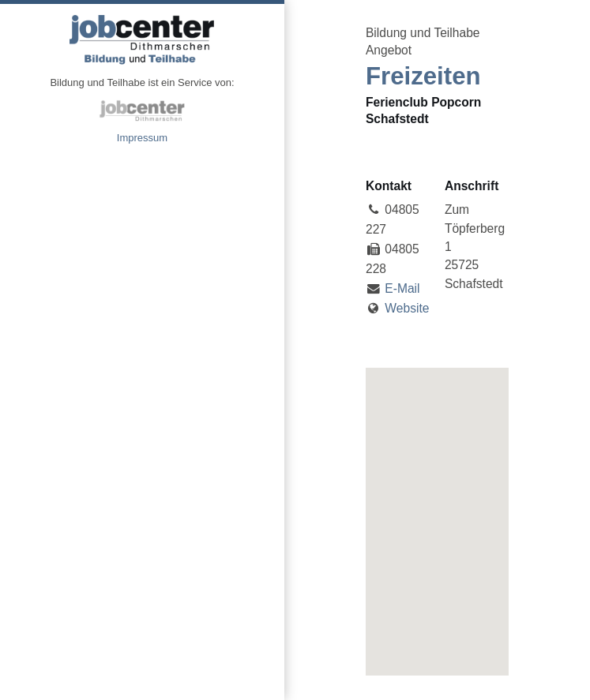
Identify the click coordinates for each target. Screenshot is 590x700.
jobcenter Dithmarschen (142, 110)
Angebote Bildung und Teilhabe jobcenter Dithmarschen (142, 39)
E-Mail (402, 288)
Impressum (142, 138)
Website (407, 308)
